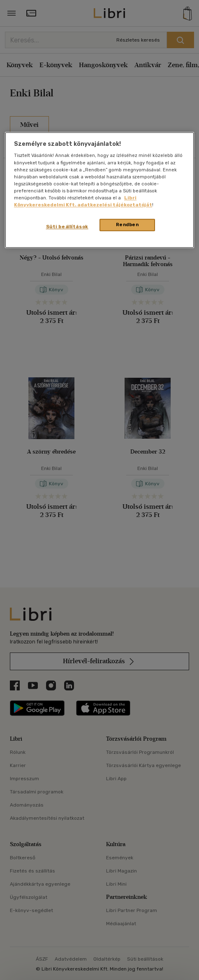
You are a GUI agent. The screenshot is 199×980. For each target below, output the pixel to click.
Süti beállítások (67, 227)
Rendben (127, 225)
